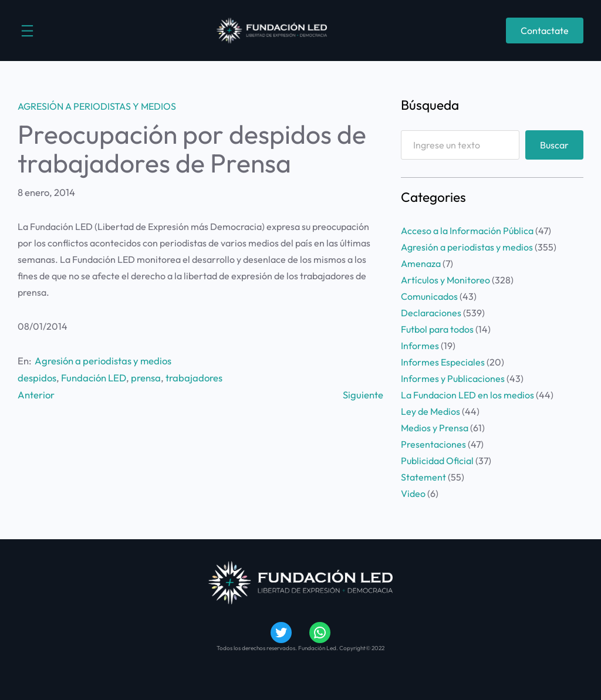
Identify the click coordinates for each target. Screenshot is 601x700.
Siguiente (363, 395)
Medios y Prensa (435, 428)
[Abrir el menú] (27, 31)
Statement (423, 477)
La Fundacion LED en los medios (467, 395)
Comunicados (429, 296)
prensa (146, 378)
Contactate (545, 31)
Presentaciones (433, 444)
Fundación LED (94, 378)
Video (413, 493)
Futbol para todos (437, 329)
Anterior (36, 395)
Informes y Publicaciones (453, 378)
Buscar (554, 145)
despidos (37, 378)
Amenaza (421, 263)
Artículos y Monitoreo (445, 280)
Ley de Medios (431, 411)
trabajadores (194, 378)
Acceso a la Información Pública (467, 231)
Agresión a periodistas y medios (97, 106)
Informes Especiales (443, 362)
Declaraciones (431, 313)
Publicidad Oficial (437, 461)
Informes (420, 346)
